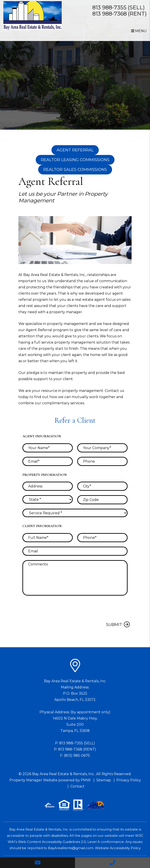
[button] (37, 863)
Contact (77, 786)
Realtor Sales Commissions (75, 170)
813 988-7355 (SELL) (118, 7)
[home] (33, 15)
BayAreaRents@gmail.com (71, 848)
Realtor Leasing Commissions (75, 160)
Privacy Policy (129, 780)
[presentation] (94, 608)
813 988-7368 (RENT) (119, 14)
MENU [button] (139, 31)
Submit (114, 625)
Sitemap (104, 780)
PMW (86, 780)
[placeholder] (48, 448)
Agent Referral (75, 150)
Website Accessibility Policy (118, 848)
